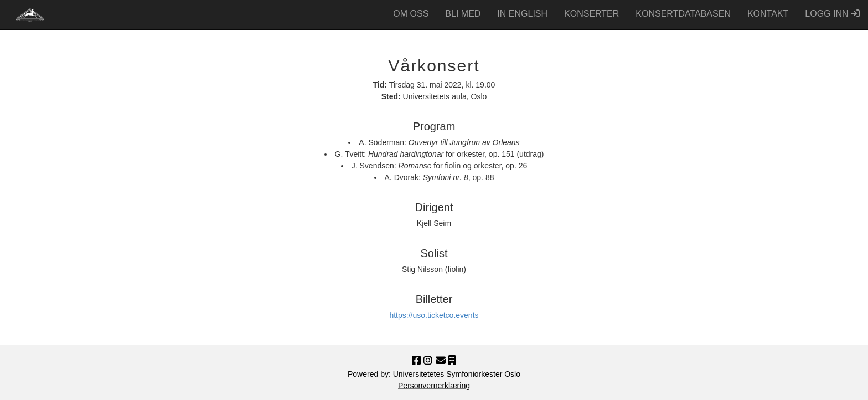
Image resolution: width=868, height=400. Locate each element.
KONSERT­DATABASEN (683, 14)
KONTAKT (768, 14)
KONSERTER (591, 14)
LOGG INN (832, 14)
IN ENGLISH (522, 14)
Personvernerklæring (434, 386)
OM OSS (411, 14)
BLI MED (463, 14)
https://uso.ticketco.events (434, 315)
